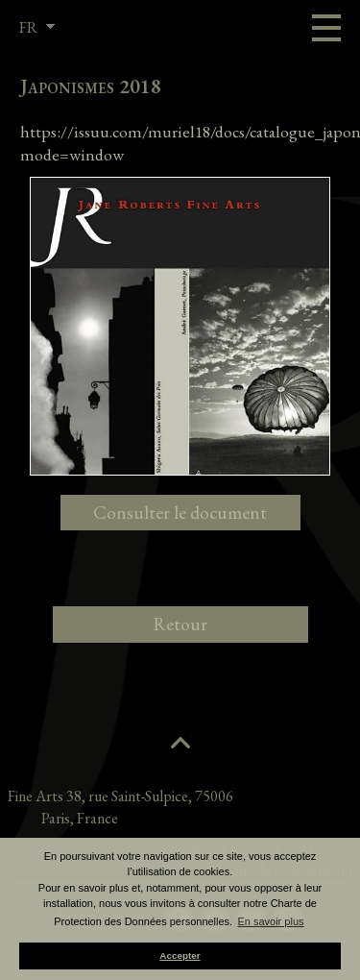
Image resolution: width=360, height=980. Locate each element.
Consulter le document (180, 513)
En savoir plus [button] (270, 921)
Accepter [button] (180, 955)
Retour (180, 624)
